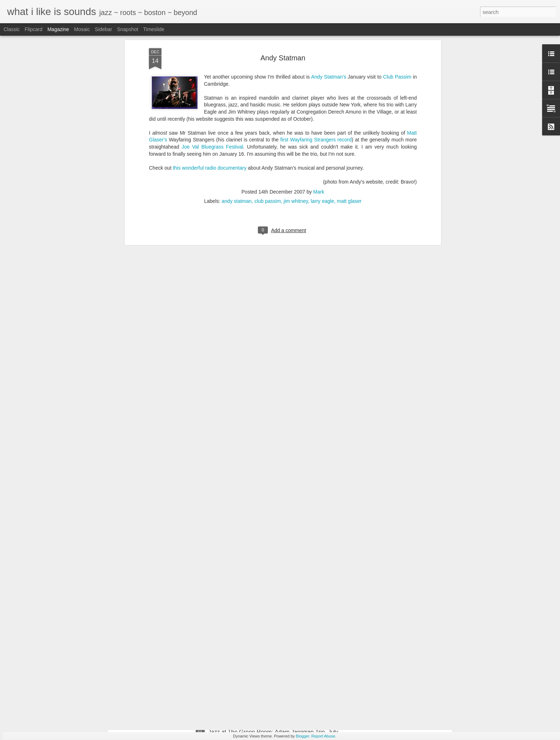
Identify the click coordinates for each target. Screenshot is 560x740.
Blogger (302, 736)
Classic (12, 29)
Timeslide (154, 29)
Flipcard (34, 29)
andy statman (237, 104)
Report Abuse (323, 736)
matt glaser (349, 104)
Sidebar (104, 29)
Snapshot (128, 29)
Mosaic (82, 29)
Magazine (58, 29)
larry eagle (322, 104)
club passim (267, 104)
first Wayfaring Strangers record (316, 42)
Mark (319, 94)
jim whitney (296, 104)
